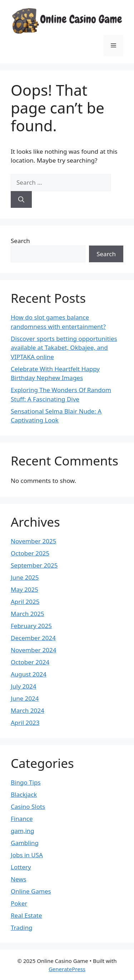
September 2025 (34, 565)
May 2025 (24, 589)
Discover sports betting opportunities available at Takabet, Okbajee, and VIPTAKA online (64, 348)
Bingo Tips (26, 782)
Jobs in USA (27, 855)
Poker (19, 903)
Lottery (21, 867)
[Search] (21, 200)
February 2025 (31, 626)
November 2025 (33, 541)
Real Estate (26, 915)
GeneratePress (67, 969)
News (19, 879)
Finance (22, 819)
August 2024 (29, 674)
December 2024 (33, 638)
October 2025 (30, 553)
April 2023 (25, 723)
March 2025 (28, 614)
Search (20, 241)
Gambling (25, 843)
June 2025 (25, 577)
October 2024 (30, 662)
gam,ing (23, 831)
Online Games (31, 891)
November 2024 (33, 650)
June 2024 (25, 698)
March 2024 (28, 710)
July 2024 (24, 686)
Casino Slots (28, 807)
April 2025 (25, 602)
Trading (22, 928)
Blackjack (24, 794)
